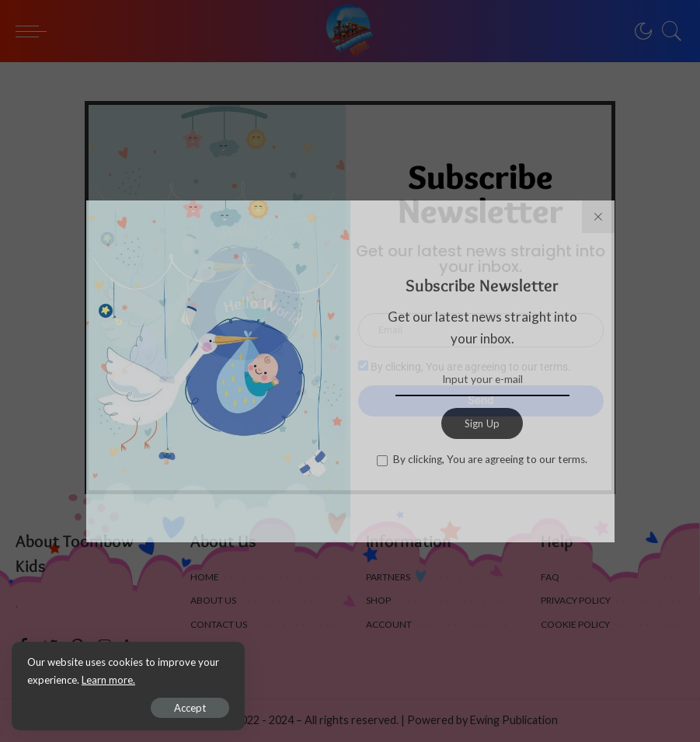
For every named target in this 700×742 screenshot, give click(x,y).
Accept (190, 708)
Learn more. (108, 680)
